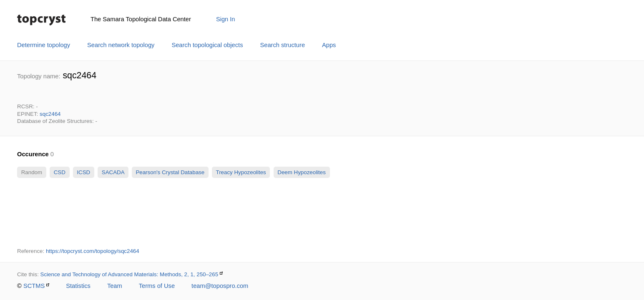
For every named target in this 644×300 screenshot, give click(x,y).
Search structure (283, 45)
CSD (60, 172)
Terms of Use (157, 286)
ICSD (84, 172)
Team (115, 286)
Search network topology (121, 45)
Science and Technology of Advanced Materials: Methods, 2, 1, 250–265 (130, 274)
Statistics (78, 286)
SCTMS (34, 286)
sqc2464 (50, 114)
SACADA (113, 172)
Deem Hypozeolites (302, 172)
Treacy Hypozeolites (241, 172)
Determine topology (44, 45)
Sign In (226, 19)
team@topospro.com (220, 286)
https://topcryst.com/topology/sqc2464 (93, 251)
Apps (329, 45)
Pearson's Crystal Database (170, 172)
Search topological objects (207, 45)
